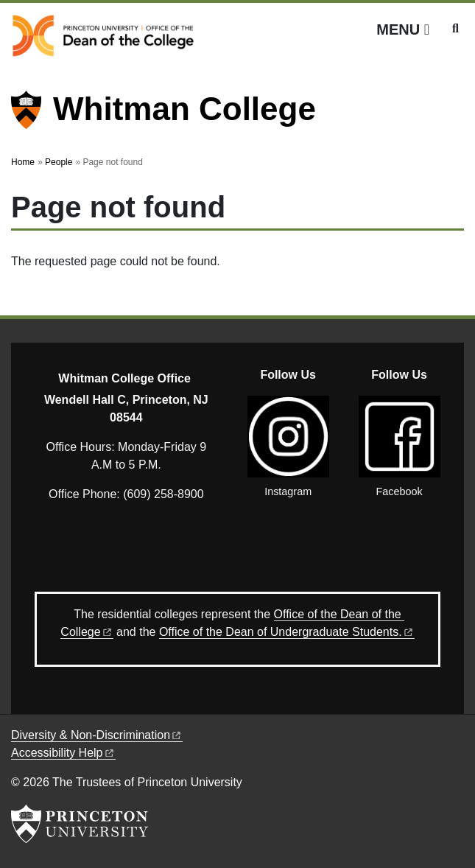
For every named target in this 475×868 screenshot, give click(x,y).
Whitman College (184, 109)
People (59, 162)
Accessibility (63, 753)
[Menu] (403, 29)
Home (23, 162)
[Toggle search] (455, 29)
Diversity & (97, 735)
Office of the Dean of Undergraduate (287, 632)
